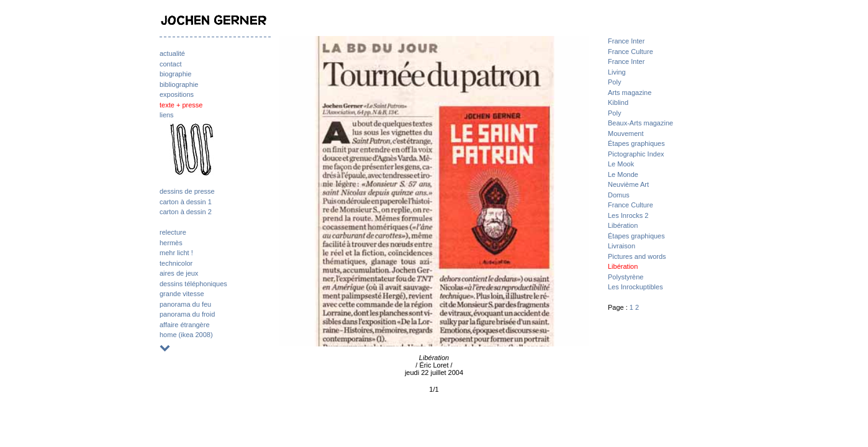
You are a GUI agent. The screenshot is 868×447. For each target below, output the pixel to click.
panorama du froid (187, 314)
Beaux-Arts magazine (640, 123)
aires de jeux (179, 273)
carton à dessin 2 (186, 212)
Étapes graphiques (636, 143)
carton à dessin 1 (186, 202)
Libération (623, 225)
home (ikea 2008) (186, 335)
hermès (171, 243)
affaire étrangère (185, 325)
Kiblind (618, 102)
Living (617, 72)
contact (170, 64)
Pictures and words (637, 256)
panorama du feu (185, 304)
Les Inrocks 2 (628, 215)
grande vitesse (182, 294)
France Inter (626, 41)
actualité (172, 53)
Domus (619, 195)
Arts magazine (630, 93)
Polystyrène (626, 277)
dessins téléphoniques (193, 284)
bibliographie (179, 84)
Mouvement (626, 133)
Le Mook (621, 164)
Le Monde (623, 174)
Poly (614, 82)
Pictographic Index (636, 154)
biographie (175, 74)
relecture (173, 232)
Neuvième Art (628, 184)
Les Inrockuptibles (635, 287)
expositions (177, 94)
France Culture (631, 52)
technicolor (176, 263)
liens (167, 115)
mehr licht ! (176, 253)
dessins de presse (187, 191)
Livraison (622, 246)
